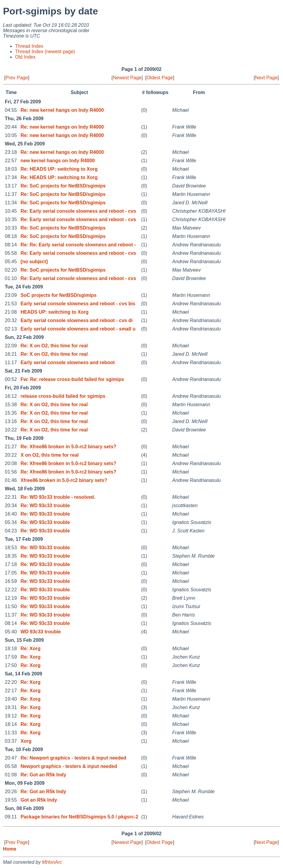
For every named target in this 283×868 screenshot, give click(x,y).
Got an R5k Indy (39, 800)
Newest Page (127, 78)
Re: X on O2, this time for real (54, 346)
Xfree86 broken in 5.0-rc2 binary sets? (64, 480)
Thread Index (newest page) (45, 52)
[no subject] (34, 262)
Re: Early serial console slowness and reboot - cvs (78, 211)
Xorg (26, 741)
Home (10, 849)
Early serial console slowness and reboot (68, 362)
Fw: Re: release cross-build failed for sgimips (72, 379)
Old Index (25, 57)
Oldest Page (160, 78)
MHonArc (52, 862)
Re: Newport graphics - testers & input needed (73, 758)
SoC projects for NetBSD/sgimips (58, 295)
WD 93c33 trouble (41, 632)
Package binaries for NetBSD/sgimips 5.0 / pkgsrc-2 (79, 817)
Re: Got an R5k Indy (43, 775)
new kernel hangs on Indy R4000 (57, 161)
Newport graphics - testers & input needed (69, 766)
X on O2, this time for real (50, 455)
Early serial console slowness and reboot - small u (78, 329)
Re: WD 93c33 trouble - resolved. (58, 497)
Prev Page (17, 78)
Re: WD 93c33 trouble (45, 506)
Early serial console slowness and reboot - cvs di (76, 320)
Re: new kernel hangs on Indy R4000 (62, 110)
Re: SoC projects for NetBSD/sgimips (63, 186)
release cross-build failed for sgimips (63, 396)
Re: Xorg (30, 649)
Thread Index (29, 46)
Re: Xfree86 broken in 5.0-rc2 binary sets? (68, 447)
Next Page (266, 78)
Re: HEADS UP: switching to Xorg (59, 169)
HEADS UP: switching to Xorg (54, 312)
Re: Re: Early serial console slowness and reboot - (78, 245)
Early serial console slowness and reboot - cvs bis (78, 304)
